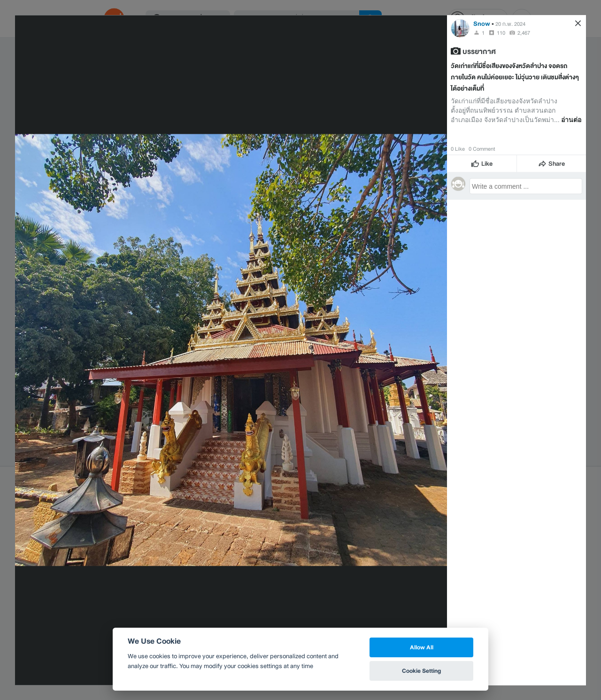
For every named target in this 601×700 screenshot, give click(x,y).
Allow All (422, 647)
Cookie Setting (421, 671)
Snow (482, 23)
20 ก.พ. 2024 (510, 23)
